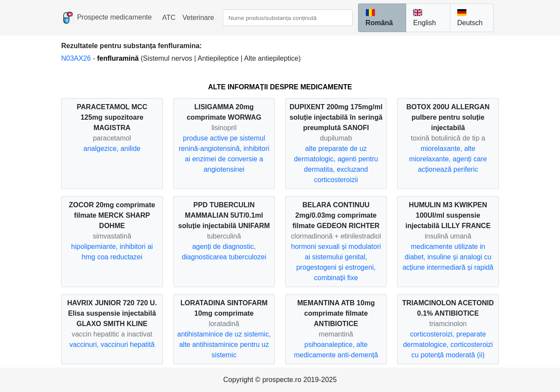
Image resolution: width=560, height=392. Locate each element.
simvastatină (112, 236)
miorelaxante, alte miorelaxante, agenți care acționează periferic (448, 159)
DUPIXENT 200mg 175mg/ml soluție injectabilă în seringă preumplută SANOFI (336, 117)
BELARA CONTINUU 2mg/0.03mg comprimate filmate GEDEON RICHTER (336, 215)
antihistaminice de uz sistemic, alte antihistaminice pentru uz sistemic (224, 345)
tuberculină (224, 236)
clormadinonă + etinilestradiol (336, 236)
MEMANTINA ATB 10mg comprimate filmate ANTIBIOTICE (336, 313)
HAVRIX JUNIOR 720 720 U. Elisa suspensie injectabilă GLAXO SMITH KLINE (112, 313)
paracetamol (112, 138)
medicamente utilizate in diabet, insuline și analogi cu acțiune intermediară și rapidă (448, 257)
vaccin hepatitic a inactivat (112, 334)
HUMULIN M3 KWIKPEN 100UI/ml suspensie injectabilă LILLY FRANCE (448, 215)
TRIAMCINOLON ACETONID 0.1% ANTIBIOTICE (448, 308)
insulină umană (448, 236)
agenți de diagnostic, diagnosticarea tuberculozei (224, 252)
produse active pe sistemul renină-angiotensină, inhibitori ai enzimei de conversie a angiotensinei (224, 154)
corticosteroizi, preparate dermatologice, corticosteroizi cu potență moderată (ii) (448, 345)
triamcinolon (448, 324)
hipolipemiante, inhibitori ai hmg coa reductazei (112, 252)
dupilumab (336, 138)
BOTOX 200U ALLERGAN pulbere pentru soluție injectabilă (448, 117)
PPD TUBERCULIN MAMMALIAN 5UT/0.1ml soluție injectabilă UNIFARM (224, 215)
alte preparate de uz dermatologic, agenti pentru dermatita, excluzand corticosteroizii (336, 164)
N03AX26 (77, 58)
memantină (336, 334)
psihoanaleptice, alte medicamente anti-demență (336, 350)
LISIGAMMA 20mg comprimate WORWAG (224, 112)
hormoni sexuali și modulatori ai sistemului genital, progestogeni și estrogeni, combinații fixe (336, 262)
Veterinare (198, 18)
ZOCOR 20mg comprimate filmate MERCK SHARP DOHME (112, 215)
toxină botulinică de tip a (448, 138)
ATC (169, 18)
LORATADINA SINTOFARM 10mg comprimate (224, 308)
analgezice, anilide (112, 149)
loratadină (224, 324)
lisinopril (224, 128)
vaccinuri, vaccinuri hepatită (112, 345)
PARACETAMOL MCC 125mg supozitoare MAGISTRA (112, 117)
